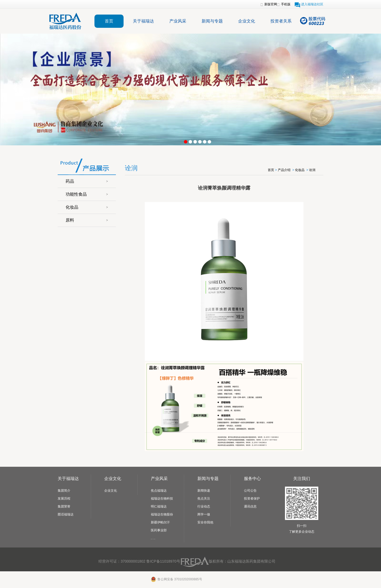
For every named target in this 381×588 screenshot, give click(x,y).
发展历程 (64, 499)
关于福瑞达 (143, 21)
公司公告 (250, 491)
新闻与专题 (212, 21)
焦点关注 (204, 499)
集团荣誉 (64, 506)
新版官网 (271, 4)
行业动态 (204, 506)
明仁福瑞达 (159, 506)
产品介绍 (284, 170)
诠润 (312, 170)
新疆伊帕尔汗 (160, 522)
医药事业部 (159, 530)
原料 (70, 220)
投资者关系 (281, 21)
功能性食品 (76, 194)
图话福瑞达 (66, 514)
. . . (153, 538)
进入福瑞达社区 (312, 4)
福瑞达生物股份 (162, 514)
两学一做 (204, 514)
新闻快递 (204, 491)
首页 (109, 21)
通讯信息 (250, 506)
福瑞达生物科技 (162, 499)
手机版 (286, 4)
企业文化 (247, 21)
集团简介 (64, 491)
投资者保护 (252, 499)
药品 (70, 181)
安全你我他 (205, 522)
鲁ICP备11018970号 (163, 561)
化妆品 (72, 207)
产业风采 (178, 21)
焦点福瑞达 (159, 491)
